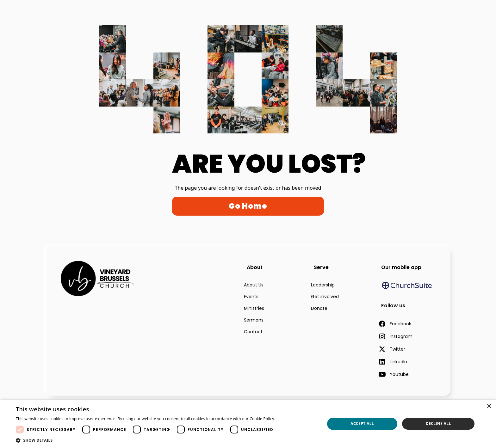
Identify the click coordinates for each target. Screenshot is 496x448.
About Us (254, 285)
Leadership (323, 285)
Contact (253, 332)
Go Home (248, 206)
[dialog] (248, 424)
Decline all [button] (438, 423)
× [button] (489, 406)
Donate (319, 308)
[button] (157, 440)
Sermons (254, 320)
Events (251, 297)
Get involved (325, 297)
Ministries (254, 308)
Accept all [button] (362, 423)
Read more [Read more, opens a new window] (287, 419)
